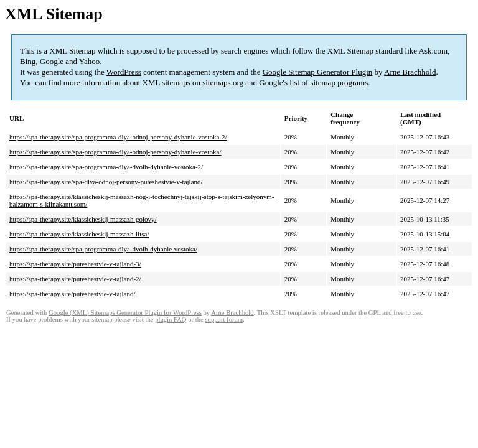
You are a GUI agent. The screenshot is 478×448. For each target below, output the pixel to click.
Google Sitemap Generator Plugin (318, 72)
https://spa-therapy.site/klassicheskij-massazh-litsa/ (79, 234)
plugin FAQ (171, 320)
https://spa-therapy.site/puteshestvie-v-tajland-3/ (75, 264)
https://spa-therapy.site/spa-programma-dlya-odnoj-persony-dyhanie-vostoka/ (115, 152)
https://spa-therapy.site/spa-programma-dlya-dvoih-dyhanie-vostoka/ (103, 249)
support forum (224, 320)
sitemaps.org (223, 82)
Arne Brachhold (410, 72)
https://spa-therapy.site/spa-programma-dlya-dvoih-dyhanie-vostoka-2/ (106, 167)
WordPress (124, 72)
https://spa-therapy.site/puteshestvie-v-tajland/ (72, 294)
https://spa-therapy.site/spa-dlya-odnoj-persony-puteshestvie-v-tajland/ (106, 182)
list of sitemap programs (329, 82)
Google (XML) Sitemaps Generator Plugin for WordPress (125, 313)
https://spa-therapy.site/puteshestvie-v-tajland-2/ (75, 279)
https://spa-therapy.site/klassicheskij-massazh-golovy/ (83, 219)
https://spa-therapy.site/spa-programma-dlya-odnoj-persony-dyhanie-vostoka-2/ (118, 137)
